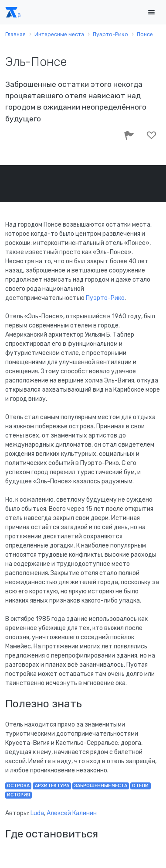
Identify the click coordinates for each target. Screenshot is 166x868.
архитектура (52, 786)
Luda (37, 813)
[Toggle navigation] (151, 12)
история (19, 795)
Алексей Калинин (72, 813)
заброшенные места (101, 786)
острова (18, 786)
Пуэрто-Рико (105, 298)
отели (140, 786)
